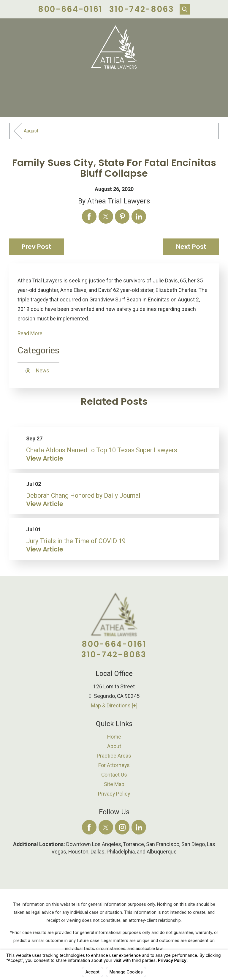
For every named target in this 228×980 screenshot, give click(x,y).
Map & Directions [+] (114, 706)
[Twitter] (106, 827)
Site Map (114, 784)
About (114, 746)
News (43, 371)
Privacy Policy (114, 794)
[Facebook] (89, 827)
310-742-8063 (142, 9)
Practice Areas (114, 756)
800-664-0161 (70, 9)
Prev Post (37, 247)
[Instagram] (122, 827)
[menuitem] (114, 737)
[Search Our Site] (185, 9)
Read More (30, 333)
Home (114, 737)
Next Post (191, 247)
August (31, 131)
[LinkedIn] (139, 827)
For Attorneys (114, 765)
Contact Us (114, 775)
